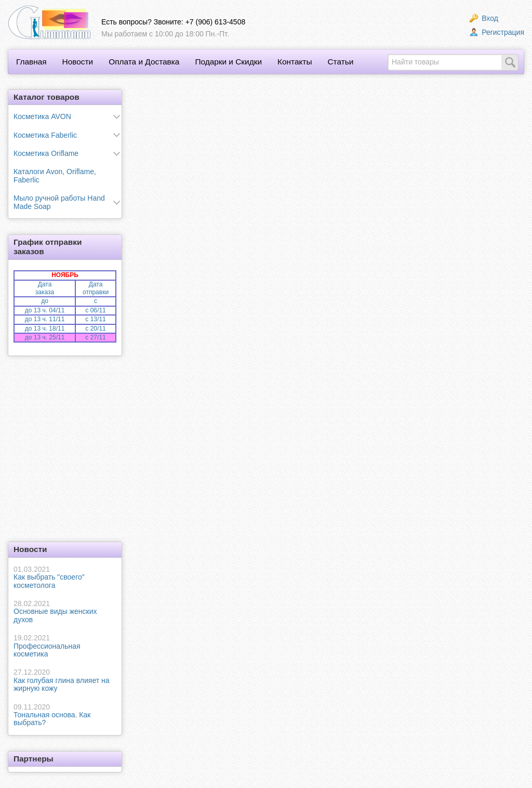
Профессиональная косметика (65, 646)
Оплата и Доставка (144, 62)
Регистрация (497, 32)
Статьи (340, 62)
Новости (78, 62)
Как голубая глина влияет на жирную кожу (65, 680)
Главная (31, 62)
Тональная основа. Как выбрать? (65, 715)
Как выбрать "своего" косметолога (65, 577)
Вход (484, 18)
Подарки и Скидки (228, 62)
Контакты (295, 62)
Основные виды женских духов (65, 612)
